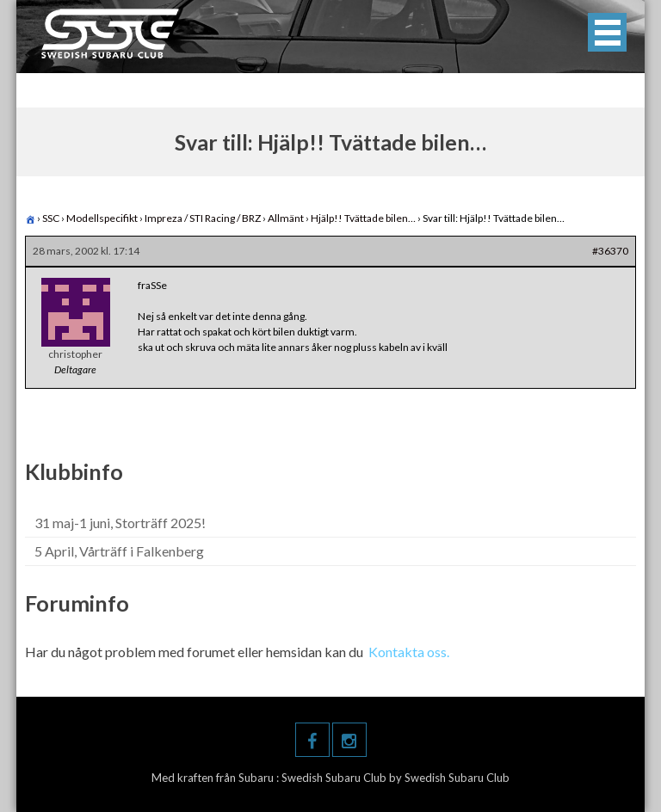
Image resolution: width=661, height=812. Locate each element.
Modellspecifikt (102, 218)
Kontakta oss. (409, 652)
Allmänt (286, 218)
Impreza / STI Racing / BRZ (203, 218)
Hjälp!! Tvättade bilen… (363, 218)
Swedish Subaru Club (335, 778)
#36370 (610, 251)
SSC (51, 218)
